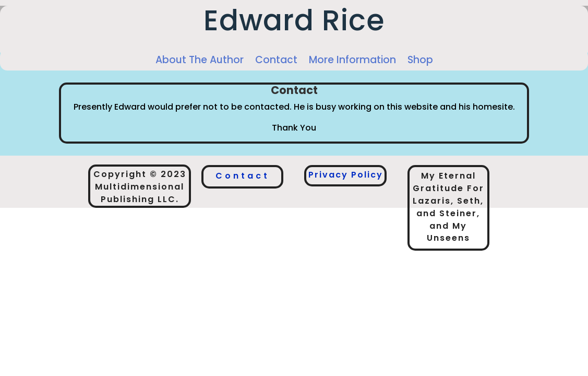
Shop (420, 60)
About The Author (200, 60)
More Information (352, 60)
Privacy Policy (346, 175)
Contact (276, 60)
